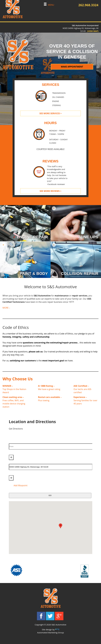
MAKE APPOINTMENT (72, 67)
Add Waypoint (19, 485)
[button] (60, 526)
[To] (51, 467)
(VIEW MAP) (92, 31)
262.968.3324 (88, 5)
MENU (49, 5)
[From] (51, 446)
